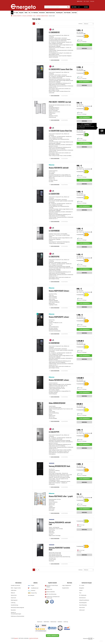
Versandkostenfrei (81, 34)
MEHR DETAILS (84, 48)
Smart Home (74, 13)
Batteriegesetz (14, 600)
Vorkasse (33, 590)
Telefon (26, 13)
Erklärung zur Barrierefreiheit (18, 616)
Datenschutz (14, 595)
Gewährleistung (15, 605)
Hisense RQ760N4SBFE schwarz (59, 380)
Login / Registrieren (67, 585)
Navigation (21, 13)
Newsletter (13, 610)
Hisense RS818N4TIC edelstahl (59, 168)
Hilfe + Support (86, 1)
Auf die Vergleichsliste (54, 60)
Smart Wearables (67, 13)
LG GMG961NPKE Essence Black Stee (61, 69)
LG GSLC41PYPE (54, 432)
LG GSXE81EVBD (54, 194)
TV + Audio (16, 13)
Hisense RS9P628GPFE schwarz (59, 317)
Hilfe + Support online (16, 588)
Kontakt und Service (16, 585)
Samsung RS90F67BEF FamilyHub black (59, 549)
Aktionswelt (82, 610)
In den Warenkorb (84, 45)
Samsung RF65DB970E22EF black (59, 466)
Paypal (33, 585)
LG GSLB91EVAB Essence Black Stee (60, 131)
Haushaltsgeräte (59, 13)
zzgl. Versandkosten (87, 106)
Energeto (16, 638)
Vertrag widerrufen (52, 636)
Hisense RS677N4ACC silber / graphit (61, 496)
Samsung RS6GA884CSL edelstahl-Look (60, 523)
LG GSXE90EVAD (54, 343)
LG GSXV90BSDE (54, 231)
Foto (29, 13)
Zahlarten (60, 622)
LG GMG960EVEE (54, 32)
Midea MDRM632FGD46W (57, 403)
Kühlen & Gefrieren (27, 16)
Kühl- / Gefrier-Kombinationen (41, 16)
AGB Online (14, 590)
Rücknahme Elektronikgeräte (17, 608)
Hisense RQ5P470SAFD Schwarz (59, 291)
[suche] (55, 7)
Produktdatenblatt (80, 36)
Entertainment (42, 13)
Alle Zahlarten (31, 595)
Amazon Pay (34, 593)
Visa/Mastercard (35, 588)
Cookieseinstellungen (34, 638)
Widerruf (13, 593)
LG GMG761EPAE (54, 257)
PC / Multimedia (35, 13)
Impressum (13, 598)
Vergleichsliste (65, 588)
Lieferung (13, 603)
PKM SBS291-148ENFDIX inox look (60, 102)
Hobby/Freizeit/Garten (50, 13)
